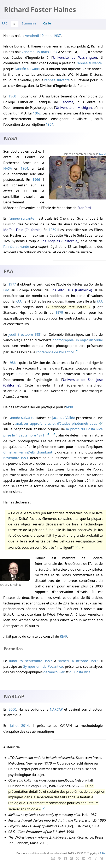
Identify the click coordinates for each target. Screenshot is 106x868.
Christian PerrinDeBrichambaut (28, 452)
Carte (47, 23)
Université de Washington (75, 57)
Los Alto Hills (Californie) (71, 290)
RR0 (5, 23)
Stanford (84, 208)
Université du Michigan (74, 108)
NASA (8, 168)
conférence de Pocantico (55, 352)
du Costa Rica (80, 672)
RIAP (63, 636)
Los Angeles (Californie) (60, 241)
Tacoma (67, 102)
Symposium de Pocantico (43, 666)
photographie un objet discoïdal (78, 340)
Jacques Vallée (63, 418)
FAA (6, 290)
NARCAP (56, 709)
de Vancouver (54, 672)
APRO (70, 407)
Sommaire (29, 23)
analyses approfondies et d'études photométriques (56, 423)
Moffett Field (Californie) (22, 230)
